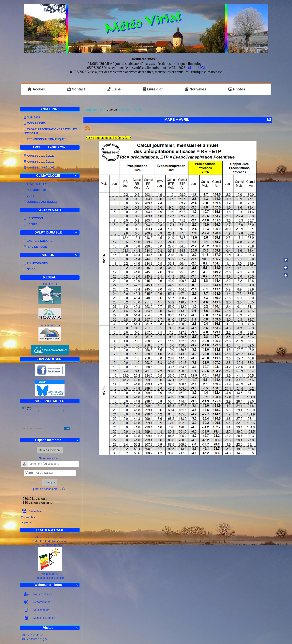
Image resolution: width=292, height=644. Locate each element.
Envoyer (50, 482)
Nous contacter (42, 594)
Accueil (112, 110)
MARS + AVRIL (177, 120)
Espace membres (57, 440)
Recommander (42, 602)
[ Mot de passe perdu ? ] (50, 489)
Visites (61, 628)
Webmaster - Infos (57, 585)
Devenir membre (50, 450)
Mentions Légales (44, 618)
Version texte (41, 610)
